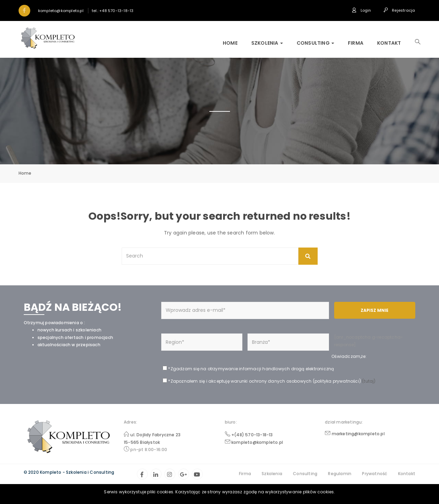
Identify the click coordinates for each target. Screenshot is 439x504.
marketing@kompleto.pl (358, 434)
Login (361, 10)
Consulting (315, 43)
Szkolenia (267, 43)
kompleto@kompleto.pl (257, 442)
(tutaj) (368, 381)
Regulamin (340, 474)
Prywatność (375, 474)
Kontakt (389, 43)
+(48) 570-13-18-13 (252, 435)
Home (230, 43)
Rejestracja (399, 10)
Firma (356, 43)
